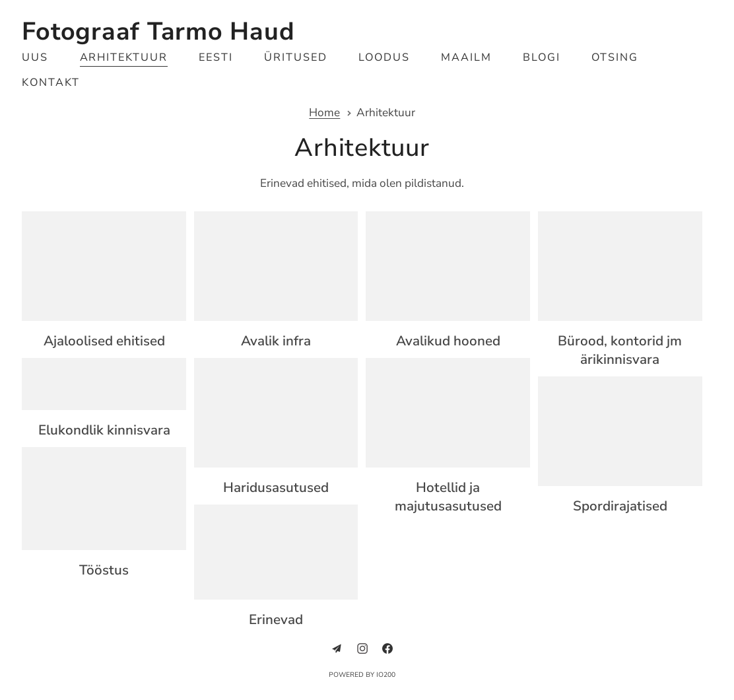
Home (324, 113)
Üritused (296, 57)
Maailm (466, 57)
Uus (35, 57)
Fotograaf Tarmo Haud (158, 31)
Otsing (615, 57)
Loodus (384, 57)
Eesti (216, 57)
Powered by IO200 (362, 675)
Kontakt (51, 83)
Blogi (542, 57)
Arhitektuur (124, 57)
